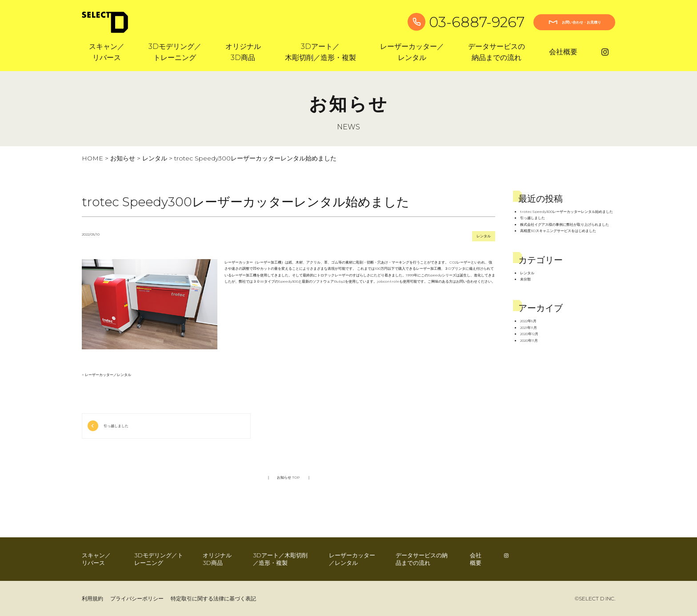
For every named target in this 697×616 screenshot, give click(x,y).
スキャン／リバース (96, 559)
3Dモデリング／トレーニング (159, 559)
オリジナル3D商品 (217, 559)
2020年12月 (529, 334)
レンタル (155, 158)
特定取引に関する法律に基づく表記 (213, 598)
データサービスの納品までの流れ (422, 559)
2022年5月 (528, 321)
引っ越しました (116, 426)
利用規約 (92, 598)
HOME (92, 158)
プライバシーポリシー (137, 598)
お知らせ (123, 158)
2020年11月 (529, 340)
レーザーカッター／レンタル (108, 375)
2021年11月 (529, 328)
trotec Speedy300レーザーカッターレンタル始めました (567, 212)
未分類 (525, 279)
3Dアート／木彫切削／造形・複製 (280, 559)
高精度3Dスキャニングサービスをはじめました (558, 231)
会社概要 (563, 52)
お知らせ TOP (289, 477)
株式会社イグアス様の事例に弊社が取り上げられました (565, 224)
